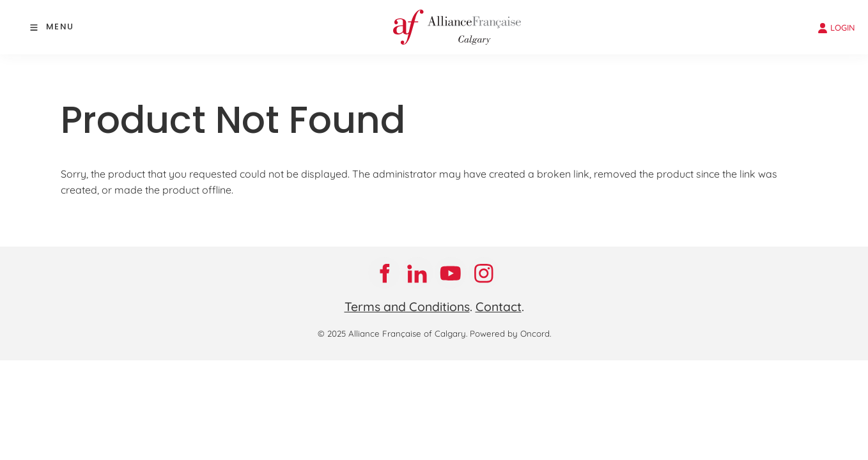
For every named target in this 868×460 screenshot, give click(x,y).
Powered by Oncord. (510, 333)
